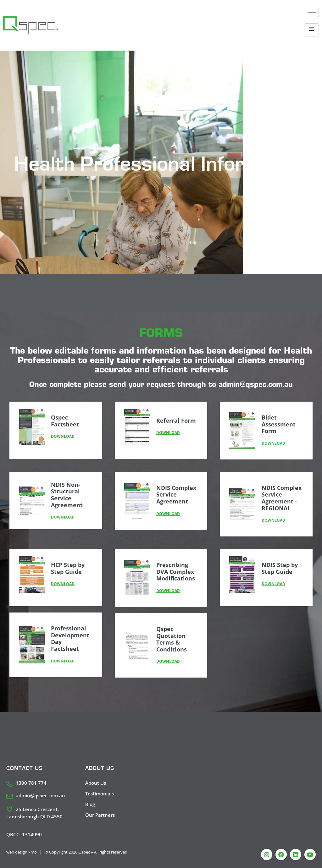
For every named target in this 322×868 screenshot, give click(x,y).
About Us (96, 783)
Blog (90, 804)
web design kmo (22, 852)
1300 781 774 (31, 783)
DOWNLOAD (168, 433)
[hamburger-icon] (312, 12)
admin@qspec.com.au (40, 795)
